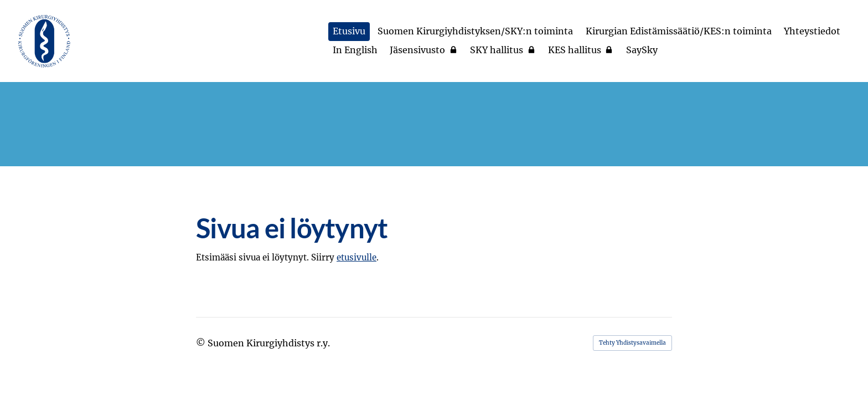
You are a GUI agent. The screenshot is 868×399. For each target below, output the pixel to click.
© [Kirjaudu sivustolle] (202, 343)
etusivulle (356, 257)
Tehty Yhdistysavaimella (632, 343)
